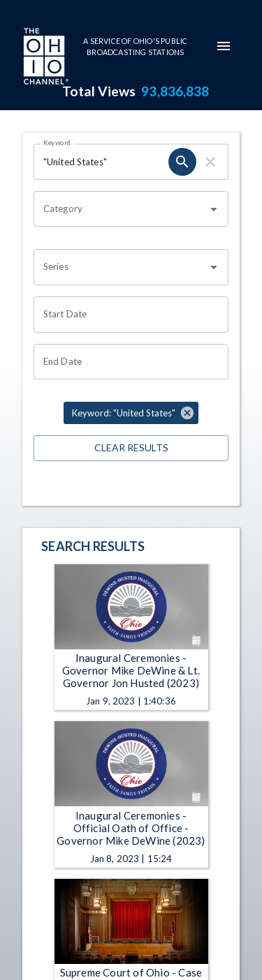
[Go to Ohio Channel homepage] (45, 58)
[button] (131, 413)
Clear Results (131, 448)
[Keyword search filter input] (101, 162)
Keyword (57, 142)
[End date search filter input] (126, 362)
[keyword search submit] (182, 162)
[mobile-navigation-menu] (224, 46)
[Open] (214, 209)
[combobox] (121, 209)
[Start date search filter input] (126, 315)
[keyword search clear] (210, 162)
